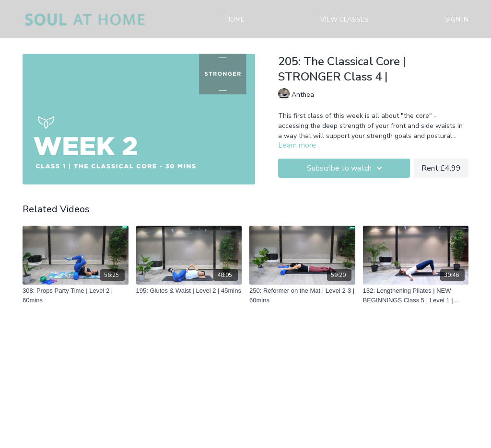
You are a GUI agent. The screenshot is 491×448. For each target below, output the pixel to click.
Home (235, 19)
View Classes (345, 19)
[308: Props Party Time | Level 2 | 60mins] (76, 295)
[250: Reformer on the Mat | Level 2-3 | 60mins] (302, 295)
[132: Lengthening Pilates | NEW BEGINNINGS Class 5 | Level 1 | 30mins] (416, 295)
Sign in (457, 19)
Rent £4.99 (441, 168)
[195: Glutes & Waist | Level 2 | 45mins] (189, 291)
